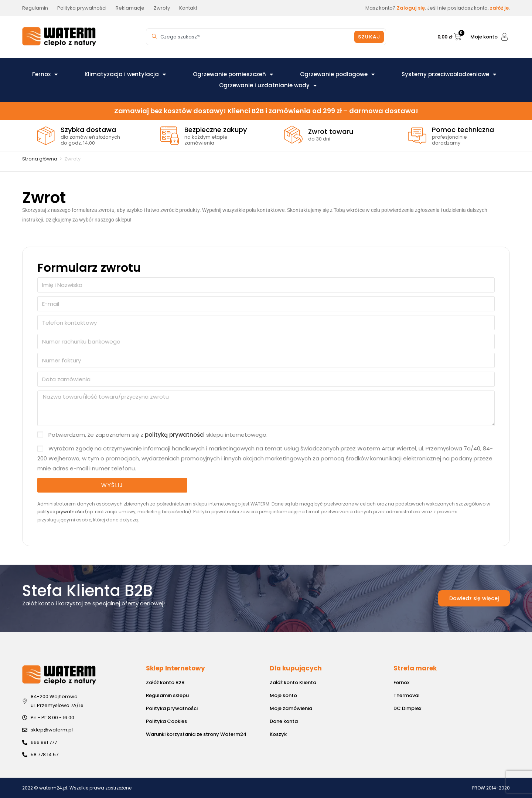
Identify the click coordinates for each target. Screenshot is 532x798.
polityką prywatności (175, 435)
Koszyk (278, 734)
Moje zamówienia (291, 708)
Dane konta (284, 721)
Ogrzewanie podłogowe (337, 74)
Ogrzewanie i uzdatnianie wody (268, 85)
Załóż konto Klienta (293, 682)
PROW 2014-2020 (491, 788)
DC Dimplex (407, 708)
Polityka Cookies (166, 721)
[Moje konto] (504, 37)
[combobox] (251, 37)
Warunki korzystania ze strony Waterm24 (196, 734)
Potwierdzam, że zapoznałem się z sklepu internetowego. (158, 435)
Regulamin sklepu (167, 695)
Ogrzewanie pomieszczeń (233, 74)
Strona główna (40, 159)
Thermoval (407, 695)
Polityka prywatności (172, 708)
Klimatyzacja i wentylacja (125, 74)
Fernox (45, 74)
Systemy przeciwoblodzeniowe (449, 74)
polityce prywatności (61, 512)
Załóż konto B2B (165, 682)
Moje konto (484, 37)
